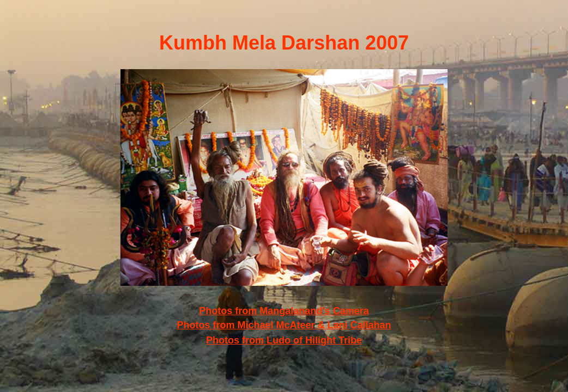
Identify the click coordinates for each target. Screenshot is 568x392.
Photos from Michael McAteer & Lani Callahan (284, 325)
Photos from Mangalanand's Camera (284, 311)
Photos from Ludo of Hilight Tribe (284, 340)
